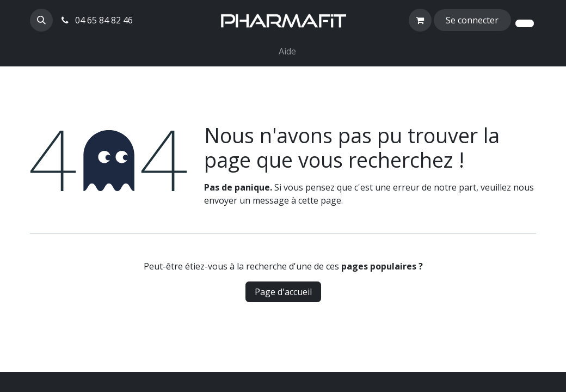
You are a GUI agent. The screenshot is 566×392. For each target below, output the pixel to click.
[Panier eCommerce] (420, 20)
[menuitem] (270, 45)
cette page (320, 200)
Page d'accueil (283, 292)
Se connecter (472, 20)
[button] (41, 20)
